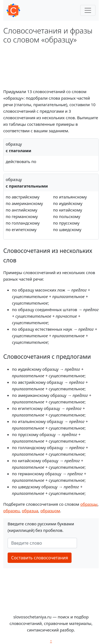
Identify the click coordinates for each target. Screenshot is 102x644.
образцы (89, 504)
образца (30, 511)
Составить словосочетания (40, 558)
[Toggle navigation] (88, 10)
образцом (50, 511)
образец (11, 511)
